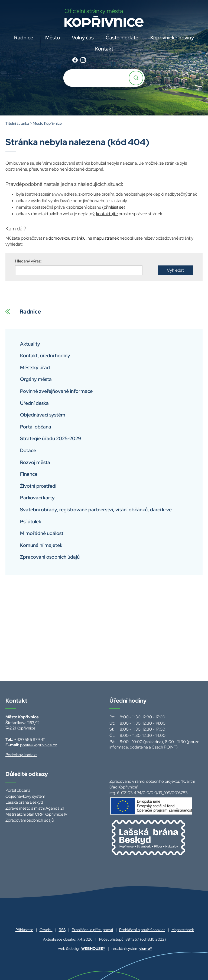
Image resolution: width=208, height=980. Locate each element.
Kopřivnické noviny (172, 38)
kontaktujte (107, 214)
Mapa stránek (183, 930)
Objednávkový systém (25, 796)
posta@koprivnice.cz (38, 745)
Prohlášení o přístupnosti (92, 930)
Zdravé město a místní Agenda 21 (35, 808)
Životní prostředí (38, 486)
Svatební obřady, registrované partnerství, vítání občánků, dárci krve (96, 510)
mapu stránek (106, 238)
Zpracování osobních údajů (50, 557)
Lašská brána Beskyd (24, 802)
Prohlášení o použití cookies (142, 930)
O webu (46, 930)
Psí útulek (31, 522)
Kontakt (104, 49)
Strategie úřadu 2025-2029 (51, 438)
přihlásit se (114, 207)
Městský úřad (35, 367)
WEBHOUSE (93, 948)
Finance (29, 474)
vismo (146, 948)
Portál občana (36, 427)
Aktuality (30, 344)
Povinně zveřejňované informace (56, 391)
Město (53, 38)
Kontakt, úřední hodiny (45, 356)
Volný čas (83, 38)
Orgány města (36, 379)
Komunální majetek (41, 545)
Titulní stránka (17, 123)
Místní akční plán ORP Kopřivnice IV (36, 814)
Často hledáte (122, 38)
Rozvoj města (35, 462)
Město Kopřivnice (47, 123)
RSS (62, 930)
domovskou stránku (67, 238)
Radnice (24, 38)
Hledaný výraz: (28, 261)
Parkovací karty (37, 498)
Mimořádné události (42, 533)
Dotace (28, 450)
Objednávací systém (43, 415)
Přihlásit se (24, 930)
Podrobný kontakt (21, 755)
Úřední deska (34, 403)
